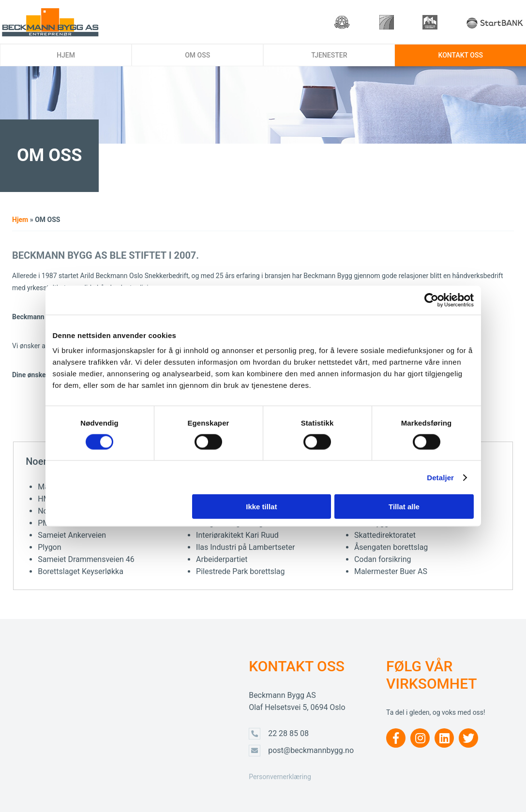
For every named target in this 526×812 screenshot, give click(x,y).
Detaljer (440, 477)
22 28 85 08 (288, 733)
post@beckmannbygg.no (311, 750)
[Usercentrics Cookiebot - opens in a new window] (431, 300)
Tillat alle (404, 507)
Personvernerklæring (280, 777)
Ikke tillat (261, 507)
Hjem (20, 220)
